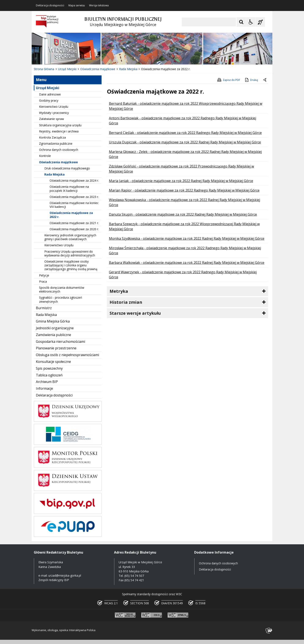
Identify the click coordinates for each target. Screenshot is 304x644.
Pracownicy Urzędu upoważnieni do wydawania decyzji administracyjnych (70, 253)
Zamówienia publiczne (54, 335)
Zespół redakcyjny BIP (54, 580)
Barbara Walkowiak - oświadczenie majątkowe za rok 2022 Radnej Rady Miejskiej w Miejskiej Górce (187, 263)
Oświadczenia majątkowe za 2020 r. (74, 229)
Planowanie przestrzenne (56, 348)
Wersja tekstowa (99, 5)
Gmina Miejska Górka (53, 321)
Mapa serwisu (77, 5)
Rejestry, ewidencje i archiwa (59, 131)
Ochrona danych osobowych (59, 150)
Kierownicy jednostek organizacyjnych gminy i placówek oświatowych (70, 237)
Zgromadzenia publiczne (56, 144)
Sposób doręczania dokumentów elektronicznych (62, 289)
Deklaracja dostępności (50, 5)
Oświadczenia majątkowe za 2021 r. (74, 223)
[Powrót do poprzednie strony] (265, 80)
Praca (43, 281)
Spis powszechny (49, 368)
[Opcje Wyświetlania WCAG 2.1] (251, 22)
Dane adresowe (50, 94)
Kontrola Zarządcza (52, 137)
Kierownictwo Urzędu (54, 107)
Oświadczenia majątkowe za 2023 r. (74, 197)
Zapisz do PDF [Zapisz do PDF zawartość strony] (228, 80)
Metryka (119, 291)
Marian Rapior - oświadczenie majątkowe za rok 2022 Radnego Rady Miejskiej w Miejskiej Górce (184, 190)
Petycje (44, 275)
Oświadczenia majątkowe (58, 162)
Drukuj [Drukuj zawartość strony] (251, 80)
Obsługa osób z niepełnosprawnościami (67, 355)
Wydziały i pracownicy (54, 113)
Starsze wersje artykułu (135, 313)
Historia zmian (126, 302)
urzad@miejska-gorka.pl (65, 575)
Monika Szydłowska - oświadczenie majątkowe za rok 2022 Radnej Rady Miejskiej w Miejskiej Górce (187, 238)
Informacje (44, 388)
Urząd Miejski (48, 88)
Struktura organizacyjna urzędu (60, 125)
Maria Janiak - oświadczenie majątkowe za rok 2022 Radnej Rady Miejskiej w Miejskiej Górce (181, 181)
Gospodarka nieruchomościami (60, 342)
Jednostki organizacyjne (55, 328)
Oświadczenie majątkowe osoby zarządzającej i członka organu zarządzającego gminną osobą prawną (71, 265)
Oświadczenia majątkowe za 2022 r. (71, 215)
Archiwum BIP (47, 382)
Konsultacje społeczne (53, 362)
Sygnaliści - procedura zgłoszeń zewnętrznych (61, 299)
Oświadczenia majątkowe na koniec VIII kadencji (74, 205)
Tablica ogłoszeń (49, 375)
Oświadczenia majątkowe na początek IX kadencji (69, 189)
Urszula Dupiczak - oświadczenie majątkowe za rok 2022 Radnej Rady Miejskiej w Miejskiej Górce (185, 142)
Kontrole (45, 156)
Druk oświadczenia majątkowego (67, 168)
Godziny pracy (49, 100)
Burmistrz (44, 308)
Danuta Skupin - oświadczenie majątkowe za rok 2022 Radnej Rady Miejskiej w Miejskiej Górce (183, 214)
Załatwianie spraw (52, 119)
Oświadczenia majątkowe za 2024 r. (74, 180)
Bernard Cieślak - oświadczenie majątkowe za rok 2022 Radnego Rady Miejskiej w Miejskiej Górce (185, 133)
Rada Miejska (54, 174)
